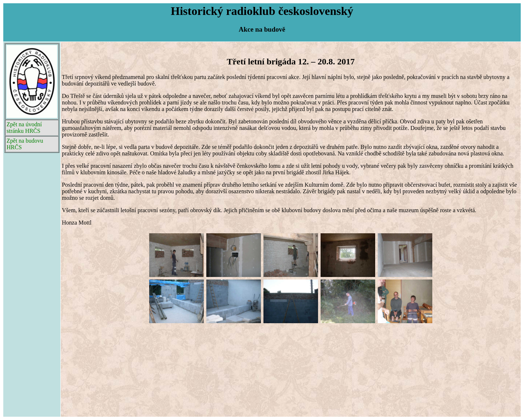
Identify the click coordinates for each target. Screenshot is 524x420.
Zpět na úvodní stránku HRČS (24, 128)
